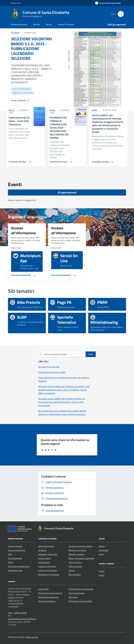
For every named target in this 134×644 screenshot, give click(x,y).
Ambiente (42, 550)
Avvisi (101, 554)
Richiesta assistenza (47, 601)
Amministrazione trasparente (81, 589)
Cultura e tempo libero (48, 570)
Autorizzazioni (44, 562)
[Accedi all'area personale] (108, 3)
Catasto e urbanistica (47, 566)
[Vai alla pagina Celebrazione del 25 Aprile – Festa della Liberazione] (19, 161)
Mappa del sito (32, 637)
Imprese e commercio (77, 550)
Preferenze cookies (16, 637)
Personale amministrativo (19, 566)
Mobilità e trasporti (76, 554)
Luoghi (102, 571)
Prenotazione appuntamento (50, 593)
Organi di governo (15, 546)
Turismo (72, 570)
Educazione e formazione (49, 574)
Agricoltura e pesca (46, 546)
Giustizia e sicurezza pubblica (80, 546)
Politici (11, 562)
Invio (91, 354)
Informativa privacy (77, 593)
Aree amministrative (16, 550)
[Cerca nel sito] (121, 14)
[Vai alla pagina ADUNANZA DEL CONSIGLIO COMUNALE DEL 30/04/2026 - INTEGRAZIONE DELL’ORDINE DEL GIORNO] (60, 161)
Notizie (102, 546)
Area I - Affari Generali (17, 613)
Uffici (10, 554)
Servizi (49, 25)
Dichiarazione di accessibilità (80, 601)
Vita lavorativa (75, 574)
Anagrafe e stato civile (48, 554)
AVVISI (17, 33)
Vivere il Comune (66, 25)
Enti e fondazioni (15, 558)
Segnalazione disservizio (48, 597)
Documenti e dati (15, 570)
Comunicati (103, 550)
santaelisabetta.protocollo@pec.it (22, 619)
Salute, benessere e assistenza (81, 558)
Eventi (102, 575)
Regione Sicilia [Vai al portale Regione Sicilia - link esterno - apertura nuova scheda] (15, 3)
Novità (36, 25)
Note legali (73, 597)
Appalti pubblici (45, 558)
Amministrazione (19, 25)
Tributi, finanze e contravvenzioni (75, 564)
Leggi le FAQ (43, 589)
